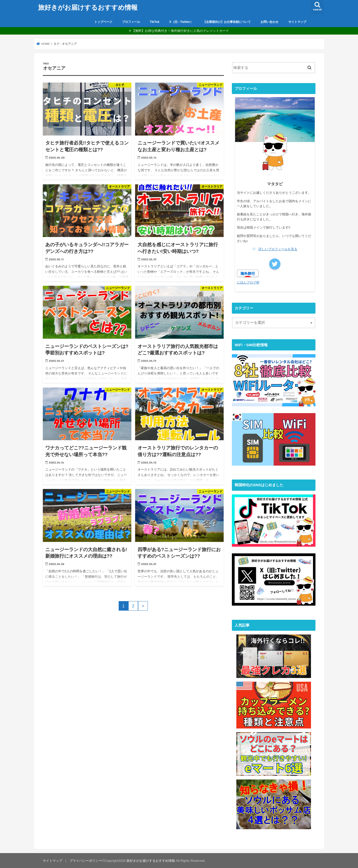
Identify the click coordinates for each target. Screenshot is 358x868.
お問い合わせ (269, 22)
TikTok (155, 22)
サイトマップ (297, 22)
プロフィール (131, 22)
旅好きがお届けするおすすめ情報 (88, 7)
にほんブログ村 (248, 282)
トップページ (103, 22)
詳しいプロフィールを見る (278, 249)
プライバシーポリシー (86, 860)
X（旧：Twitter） (181, 22)
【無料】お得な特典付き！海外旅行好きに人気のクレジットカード (180, 31)
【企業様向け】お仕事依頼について (227, 22)
